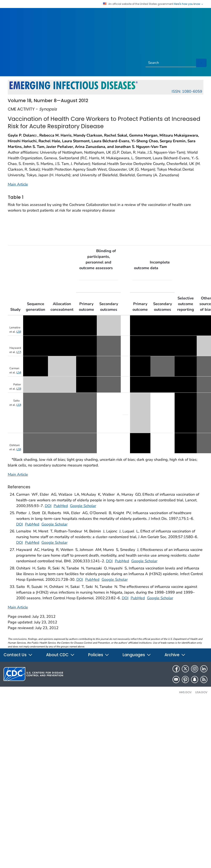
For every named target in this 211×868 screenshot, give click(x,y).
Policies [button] (99, 655)
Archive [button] (175, 655)
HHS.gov (185, 692)
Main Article (18, 184)
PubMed (61, 506)
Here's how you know (189, 4)
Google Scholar (83, 506)
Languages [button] (137, 655)
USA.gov (201, 692)
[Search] (171, 63)
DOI (48, 506)
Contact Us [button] (18, 655)
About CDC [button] (60, 655)
